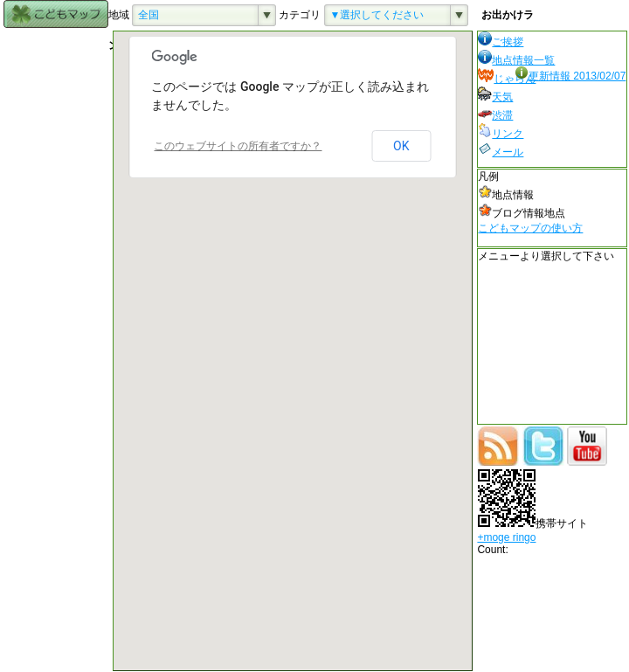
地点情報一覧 (516, 60)
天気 (495, 97)
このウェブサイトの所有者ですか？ (238, 146)
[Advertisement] (56, 293)
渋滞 (495, 115)
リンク (501, 134)
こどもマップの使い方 (530, 228)
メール (501, 152)
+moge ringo (506, 537)
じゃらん (507, 79)
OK (401, 146)
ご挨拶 (501, 42)
